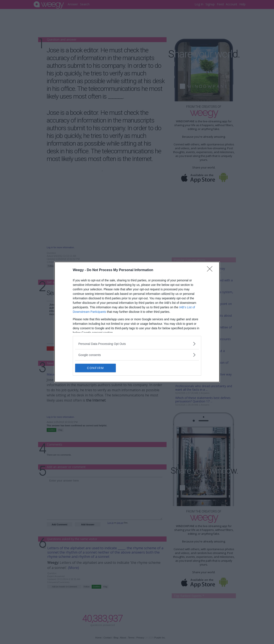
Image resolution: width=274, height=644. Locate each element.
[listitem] (137, 344)
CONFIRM (95, 368)
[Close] (211, 270)
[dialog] (137, 322)
